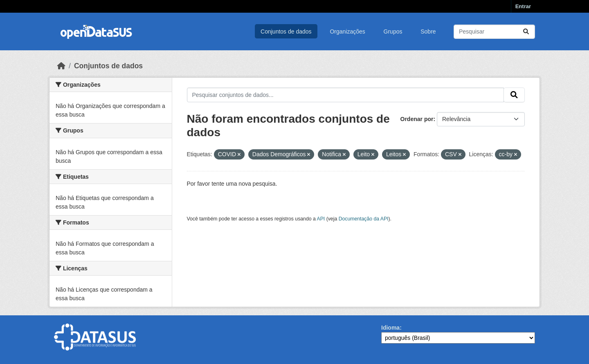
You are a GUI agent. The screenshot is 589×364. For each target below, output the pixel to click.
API (321, 219)
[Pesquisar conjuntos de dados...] (494, 32)
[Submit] (526, 32)
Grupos (393, 31)
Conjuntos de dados (286, 31)
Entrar (523, 6)
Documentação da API (364, 219)
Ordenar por (417, 119)
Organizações (347, 31)
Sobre (428, 31)
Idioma (390, 328)
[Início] (61, 66)
